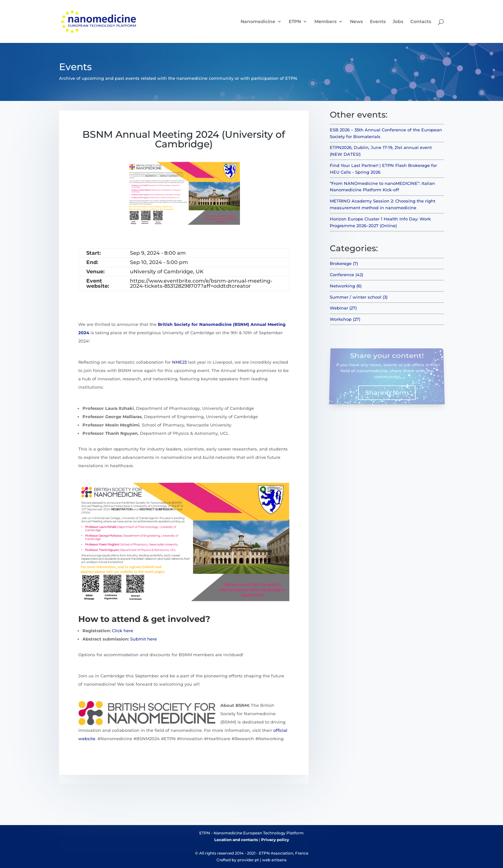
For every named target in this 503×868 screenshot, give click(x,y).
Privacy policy (275, 840)
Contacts (421, 22)
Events (378, 22)
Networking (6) (346, 286)
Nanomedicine (258, 22)
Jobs (398, 22)
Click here (123, 631)
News (356, 22)
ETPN (295, 22)
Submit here (144, 639)
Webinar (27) (343, 308)
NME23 (179, 362)
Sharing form (387, 391)
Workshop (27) (345, 319)
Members (325, 22)
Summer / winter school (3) (359, 297)
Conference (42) (346, 275)
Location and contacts (236, 840)
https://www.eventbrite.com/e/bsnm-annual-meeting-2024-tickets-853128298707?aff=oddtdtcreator (201, 283)
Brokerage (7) (344, 263)
